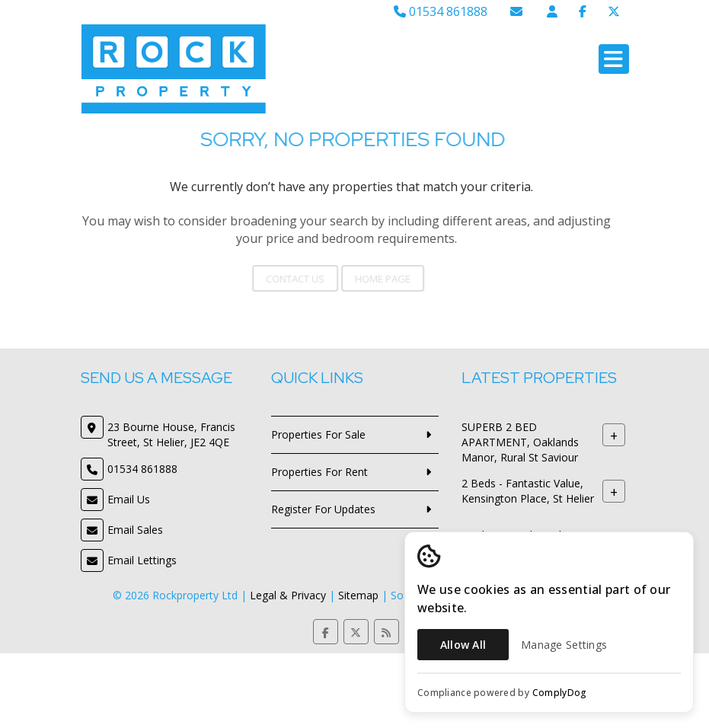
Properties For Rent (319, 472)
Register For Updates (323, 509)
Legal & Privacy (288, 595)
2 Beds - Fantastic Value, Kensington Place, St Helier (528, 491)
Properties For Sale (318, 434)
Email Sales (135, 530)
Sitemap (358, 595)
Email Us (129, 499)
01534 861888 (441, 11)
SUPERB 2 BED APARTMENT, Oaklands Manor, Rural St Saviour (520, 442)
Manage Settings (564, 645)
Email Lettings (142, 560)
